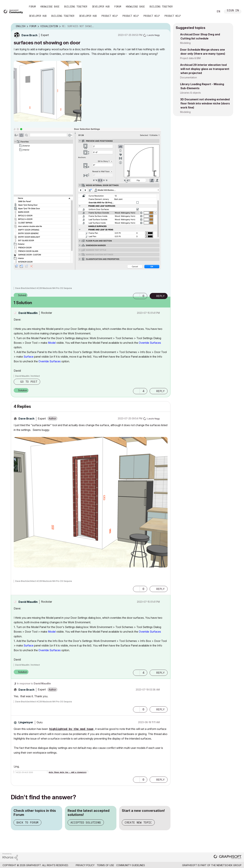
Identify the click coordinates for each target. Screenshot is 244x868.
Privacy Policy (85, 865)
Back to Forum (27, 822)
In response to (34, 683)
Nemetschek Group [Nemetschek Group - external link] (229, 865)
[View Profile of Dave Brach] (29, 35)
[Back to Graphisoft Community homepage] (14, 11)
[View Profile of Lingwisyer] (26, 722)
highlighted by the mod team (71, 729)
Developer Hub (101, 7)
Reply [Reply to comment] (160, 391)
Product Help (110, 16)
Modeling (185, 43)
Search (208, 12)
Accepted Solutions (86, 822)
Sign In (233, 11)
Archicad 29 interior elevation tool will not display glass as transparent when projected (205, 69)
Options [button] (166, 26)
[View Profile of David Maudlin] (28, 313)
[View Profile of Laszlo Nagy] (154, 35)
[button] (48, 91)
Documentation (189, 77)
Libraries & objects (190, 93)
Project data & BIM (190, 58)
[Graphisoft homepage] (228, 857)
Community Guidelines (131, 865)
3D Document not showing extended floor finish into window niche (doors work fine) (205, 103)
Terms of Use (105, 865)
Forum (32, 7)
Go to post (29, 382)
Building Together (76, 7)
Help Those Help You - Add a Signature (68, 772)
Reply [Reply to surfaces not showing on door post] (160, 296)
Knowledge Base (50, 7)
